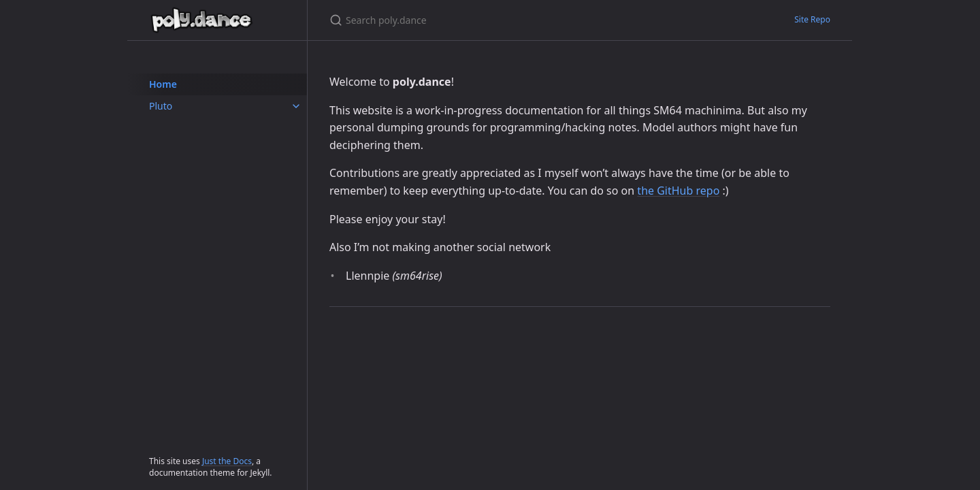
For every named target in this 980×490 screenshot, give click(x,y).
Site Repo (812, 19)
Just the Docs (227, 461)
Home (163, 84)
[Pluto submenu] (296, 106)
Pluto (161, 106)
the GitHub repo (678, 191)
